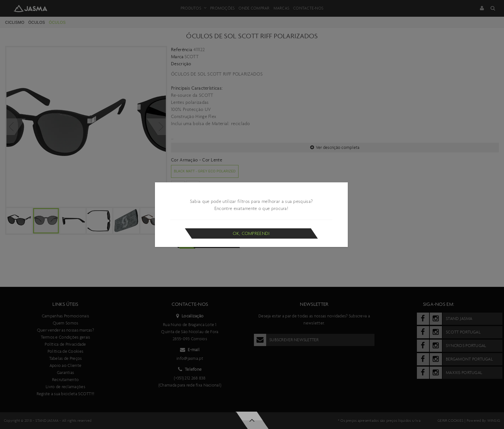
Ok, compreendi (251, 233)
